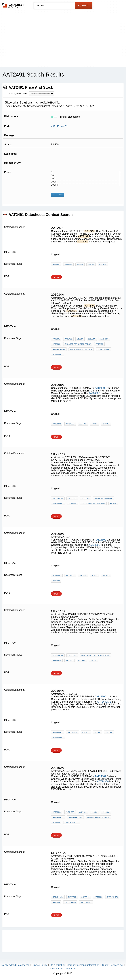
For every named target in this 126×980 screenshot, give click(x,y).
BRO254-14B (58, 498)
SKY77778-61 (58, 504)
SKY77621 (73, 504)
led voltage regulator (98, 817)
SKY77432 (85, 897)
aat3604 (82, 660)
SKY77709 (72, 897)
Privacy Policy (39, 965)
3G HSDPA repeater (104, 498)
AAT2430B (101, 388)
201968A (106, 424)
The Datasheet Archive (13, 5)
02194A (97, 732)
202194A (109, 732)
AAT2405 (56, 344)
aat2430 (99, 344)
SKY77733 (72, 498)
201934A (92, 339)
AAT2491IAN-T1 (59, 126)
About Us (71, 969)
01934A (91, 264)
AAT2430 (103, 264)
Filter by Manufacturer (18, 94)
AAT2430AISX (58, 738)
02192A (94, 812)
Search (83, 5)
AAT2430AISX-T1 (75, 817)
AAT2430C (101, 540)
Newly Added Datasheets (15, 965)
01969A (95, 575)
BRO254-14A (58, 897)
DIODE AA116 (70, 902)
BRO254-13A (58, 655)
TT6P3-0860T (86, 902)
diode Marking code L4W (93, 504)
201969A (106, 575)
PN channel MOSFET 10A (81, 349)
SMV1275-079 (112, 897)
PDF (56, 277)
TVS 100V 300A (103, 349)
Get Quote (58, 195)
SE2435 (113, 504)
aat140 (93, 660)
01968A (94, 424)
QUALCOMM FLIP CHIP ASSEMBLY (95, 655)
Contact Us (56, 969)
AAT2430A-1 (57, 355)
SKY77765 (57, 660)
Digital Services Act (113, 965)
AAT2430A (104, 339)
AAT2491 (56, 264)
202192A (106, 812)
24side (80, 264)
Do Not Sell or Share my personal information (75, 965)
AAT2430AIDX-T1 (72, 823)
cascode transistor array (78, 344)
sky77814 (85, 498)
